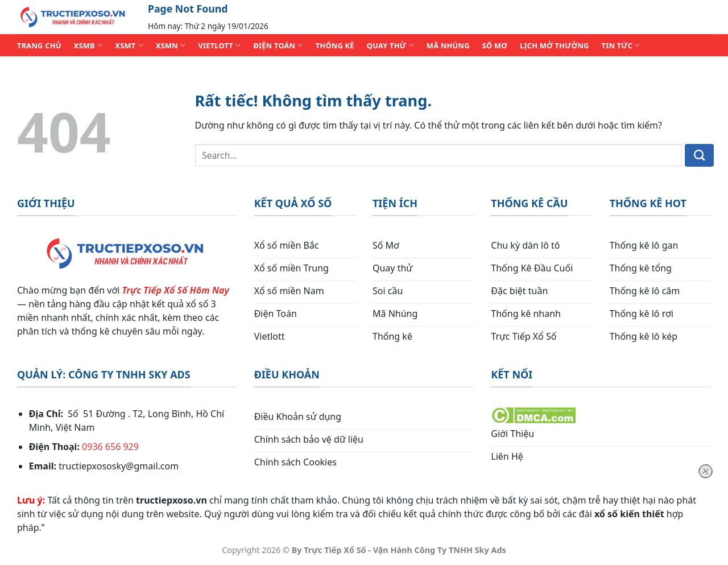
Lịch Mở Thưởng (555, 46)
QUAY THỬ (390, 45)
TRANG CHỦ (39, 46)
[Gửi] (699, 155)
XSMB (88, 45)
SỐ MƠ (495, 46)
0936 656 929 (110, 447)
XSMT (129, 45)
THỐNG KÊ (335, 46)
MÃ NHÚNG (448, 46)
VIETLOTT (219, 45)
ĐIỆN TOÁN (278, 45)
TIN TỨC (621, 45)
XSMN (171, 45)
